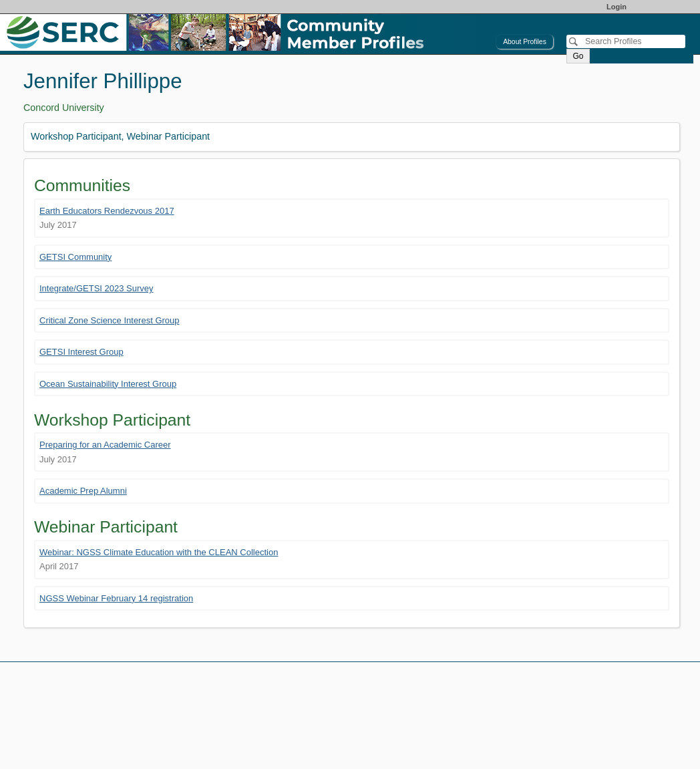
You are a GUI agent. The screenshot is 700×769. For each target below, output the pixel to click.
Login (617, 7)
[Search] (626, 41)
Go (578, 56)
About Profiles (525, 42)
